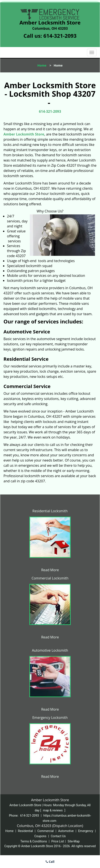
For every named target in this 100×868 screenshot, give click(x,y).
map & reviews (53, 810)
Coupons (40, 836)
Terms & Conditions (34, 841)
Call (50, 862)
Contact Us (58, 836)
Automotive (66, 831)
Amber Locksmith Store (24, 134)
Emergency (86, 831)
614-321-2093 (60, 36)
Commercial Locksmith (50, 578)
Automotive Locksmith (50, 650)
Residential (26, 831)
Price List (58, 841)
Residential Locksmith (50, 511)
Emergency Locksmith (50, 718)
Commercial (46, 831)
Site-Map (74, 841)
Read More (50, 570)
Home (42, 65)
